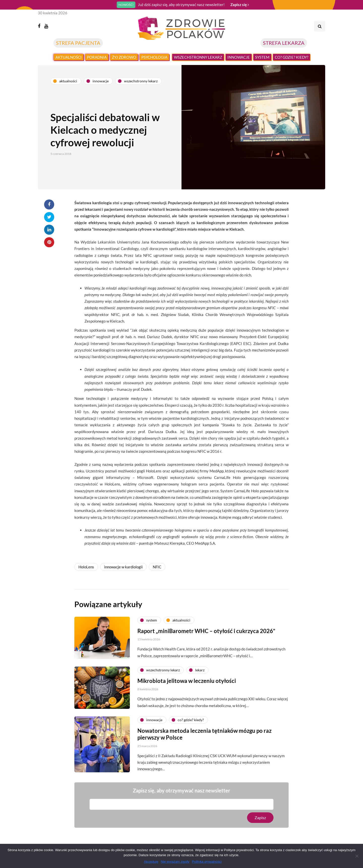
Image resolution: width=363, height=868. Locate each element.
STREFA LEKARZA (284, 43)
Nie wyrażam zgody (175, 862)
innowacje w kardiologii (123, 567)
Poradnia (97, 57)
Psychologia (154, 57)
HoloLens (86, 567)
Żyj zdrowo (124, 57)
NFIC (157, 567)
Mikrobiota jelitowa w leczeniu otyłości (187, 686)
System (262, 57)
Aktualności (69, 57)
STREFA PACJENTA (78, 43)
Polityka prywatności (207, 862)
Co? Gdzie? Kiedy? (292, 57)
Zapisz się (240, 5)
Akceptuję (151, 862)
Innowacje (239, 57)
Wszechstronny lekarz (198, 57)
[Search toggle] (320, 26)
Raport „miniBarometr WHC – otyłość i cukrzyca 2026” (206, 636)
